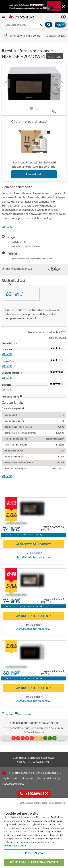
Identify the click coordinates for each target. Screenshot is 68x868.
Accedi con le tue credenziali (34, 557)
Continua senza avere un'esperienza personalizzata (42, 803)
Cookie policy (19, 846)
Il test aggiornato (34, 174)
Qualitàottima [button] (16, 529)
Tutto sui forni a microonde (22, 35)
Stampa (7, 714)
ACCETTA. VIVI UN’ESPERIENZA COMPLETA (34, 862)
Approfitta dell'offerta (34, 544)
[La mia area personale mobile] (64, 17)
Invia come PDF (23, 714)
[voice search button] (40, 25)
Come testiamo (58, 338)
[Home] (4, 773)
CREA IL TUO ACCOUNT (34, 762)
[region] (34, 833)
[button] (41, 535)
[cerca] (16, 25)
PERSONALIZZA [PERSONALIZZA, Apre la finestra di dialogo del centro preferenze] (34, 853)
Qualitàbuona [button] (16, 673)
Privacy (8, 846)
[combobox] (27, 25)
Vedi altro (7, 227)
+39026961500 (34, 794)
